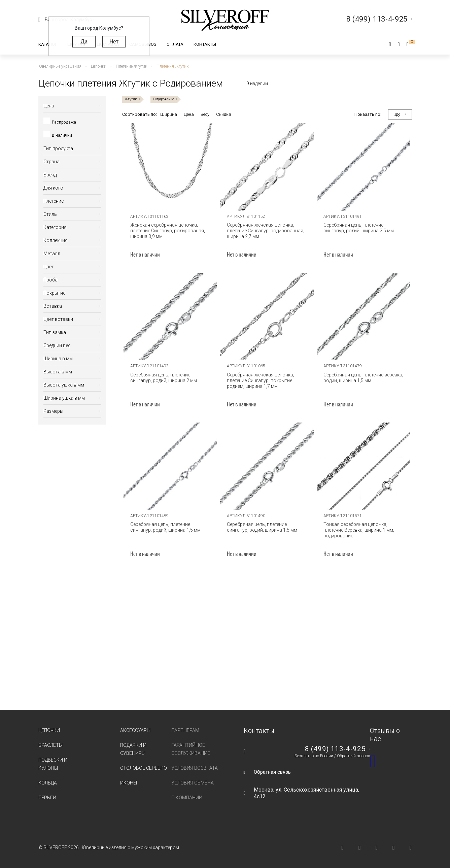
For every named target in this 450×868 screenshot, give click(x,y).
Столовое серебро (144, 768)
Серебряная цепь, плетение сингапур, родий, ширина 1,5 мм (164, 527)
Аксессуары (135, 730)
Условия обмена (193, 783)
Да (84, 42)
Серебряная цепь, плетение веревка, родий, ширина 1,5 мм (362, 378)
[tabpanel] (170, 167)
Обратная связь (273, 772)
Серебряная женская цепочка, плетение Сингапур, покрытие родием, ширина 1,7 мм (259, 380)
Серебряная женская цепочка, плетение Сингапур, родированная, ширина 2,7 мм (265, 231)
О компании (187, 798)
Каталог (48, 44)
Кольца (48, 783)
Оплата (175, 44)
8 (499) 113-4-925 (335, 749)
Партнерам (185, 730)
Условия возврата (195, 768)
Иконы (129, 783)
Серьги (47, 798)
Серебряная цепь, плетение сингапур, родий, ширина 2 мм (163, 378)
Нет (114, 42)
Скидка (224, 114)
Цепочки (49, 730)
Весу (205, 114)
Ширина (169, 114)
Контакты (205, 44)
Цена (189, 114)
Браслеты (50, 745)
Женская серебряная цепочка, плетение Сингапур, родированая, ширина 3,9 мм (167, 231)
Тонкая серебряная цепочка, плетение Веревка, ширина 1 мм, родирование (358, 530)
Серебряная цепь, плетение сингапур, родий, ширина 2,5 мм (358, 228)
